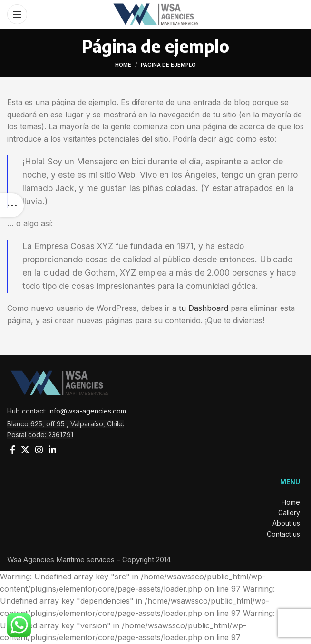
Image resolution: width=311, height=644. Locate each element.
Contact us (285, 534)
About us (288, 523)
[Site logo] (156, 13)
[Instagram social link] (39, 450)
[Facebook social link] (13, 450)
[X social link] (25, 450)
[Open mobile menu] (17, 14)
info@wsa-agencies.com (87, 411)
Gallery (291, 513)
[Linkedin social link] (52, 450)
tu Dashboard (204, 308)
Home (123, 65)
